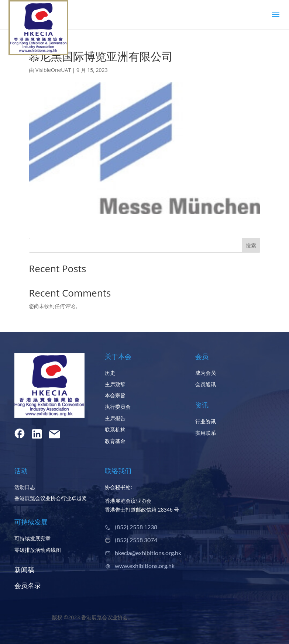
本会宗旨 (115, 395)
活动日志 (25, 487)
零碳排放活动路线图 (38, 550)
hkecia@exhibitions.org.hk (148, 553)
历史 (110, 373)
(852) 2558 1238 (136, 527)
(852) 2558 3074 (136, 540)
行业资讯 (206, 421)
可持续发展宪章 (32, 538)
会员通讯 (206, 384)
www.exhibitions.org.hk (145, 566)
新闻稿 (24, 569)
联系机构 (115, 430)
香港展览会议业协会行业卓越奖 (51, 498)
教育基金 (115, 441)
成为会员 (206, 373)
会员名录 (28, 585)
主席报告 (115, 418)
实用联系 (206, 433)
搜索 (251, 245)
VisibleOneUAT (53, 70)
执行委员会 (118, 407)
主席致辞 (115, 384)
